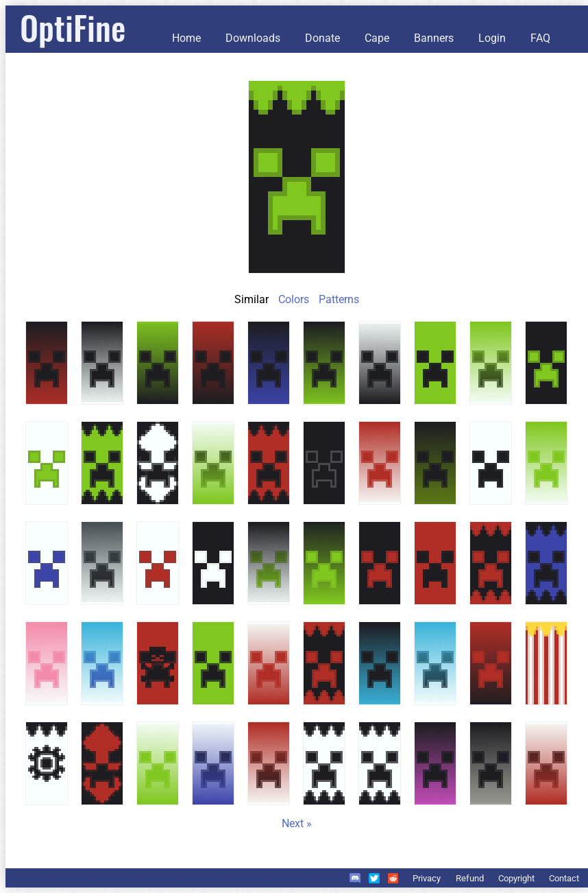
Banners (434, 38)
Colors (294, 299)
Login (492, 38)
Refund (470, 878)
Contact (564, 878)
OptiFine (73, 27)
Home (186, 38)
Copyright (516, 878)
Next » (297, 823)
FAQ (540, 38)
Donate (322, 38)
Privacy (427, 878)
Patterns (339, 299)
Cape (377, 38)
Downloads (253, 38)
